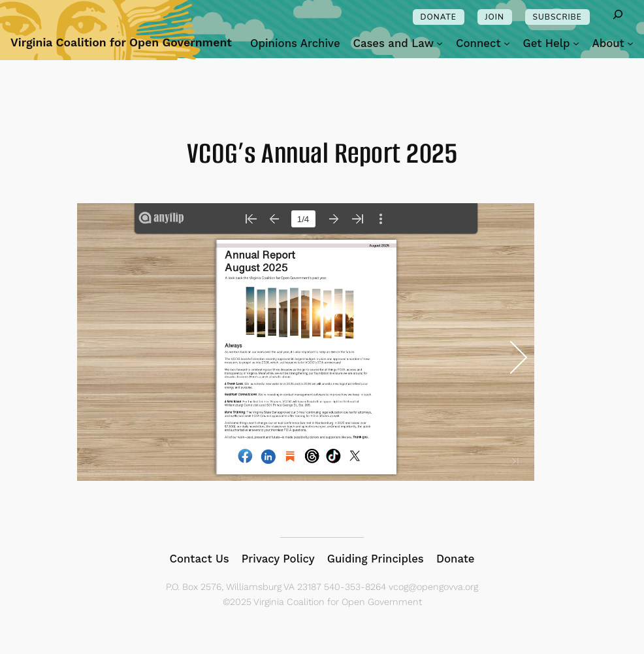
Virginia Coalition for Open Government (121, 42)
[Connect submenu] (507, 43)
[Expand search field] (618, 17)
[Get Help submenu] (576, 43)
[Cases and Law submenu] (440, 43)
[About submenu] (630, 43)
